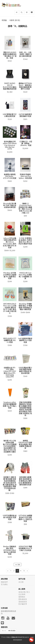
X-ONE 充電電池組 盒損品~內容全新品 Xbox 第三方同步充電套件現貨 (25, 241)
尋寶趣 (4, 20)
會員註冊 (22, 592)
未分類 (21, 582)
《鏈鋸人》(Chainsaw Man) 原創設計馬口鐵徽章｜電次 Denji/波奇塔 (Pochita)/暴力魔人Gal (25, 208)
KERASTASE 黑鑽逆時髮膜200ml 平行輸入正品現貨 (25, 548)
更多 (18, 565)
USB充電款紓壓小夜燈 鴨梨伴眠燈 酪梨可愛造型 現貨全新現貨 (25, 370)
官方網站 (4, 584)
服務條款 (22, 597)
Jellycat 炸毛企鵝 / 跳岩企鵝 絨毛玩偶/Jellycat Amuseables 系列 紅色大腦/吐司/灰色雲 (10, 243)
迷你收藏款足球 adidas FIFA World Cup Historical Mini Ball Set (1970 (10, 145)
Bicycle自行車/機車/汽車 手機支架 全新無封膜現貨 (10, 205)
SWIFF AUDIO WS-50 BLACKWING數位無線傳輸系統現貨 (10, 86)
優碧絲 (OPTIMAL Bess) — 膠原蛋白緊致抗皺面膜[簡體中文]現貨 (25, 86)
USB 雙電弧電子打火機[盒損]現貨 (10, 115)
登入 (28, 592)
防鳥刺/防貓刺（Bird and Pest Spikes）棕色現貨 (25, 176)
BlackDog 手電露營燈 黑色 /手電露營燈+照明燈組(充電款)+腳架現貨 (25, 307)
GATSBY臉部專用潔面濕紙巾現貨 (25, 115)
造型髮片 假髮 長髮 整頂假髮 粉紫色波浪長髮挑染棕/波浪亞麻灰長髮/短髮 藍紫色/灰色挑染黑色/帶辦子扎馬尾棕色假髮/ (10, 484)
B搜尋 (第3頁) (15, 20)
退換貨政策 (23, 602)
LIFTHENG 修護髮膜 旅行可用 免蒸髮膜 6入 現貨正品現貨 (25, 518)
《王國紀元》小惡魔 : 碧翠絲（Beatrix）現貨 (25, 143)
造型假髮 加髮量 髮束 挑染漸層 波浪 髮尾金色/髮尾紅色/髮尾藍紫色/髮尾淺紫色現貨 (25, 481)
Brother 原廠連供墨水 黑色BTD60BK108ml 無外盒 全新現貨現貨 (10, 550)
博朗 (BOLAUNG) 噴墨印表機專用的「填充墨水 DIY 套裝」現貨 (10, 55)
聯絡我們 (4, 582)
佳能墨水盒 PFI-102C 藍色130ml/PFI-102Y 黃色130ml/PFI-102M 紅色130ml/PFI (10, 372)
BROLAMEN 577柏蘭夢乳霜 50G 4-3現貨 (10, 340)
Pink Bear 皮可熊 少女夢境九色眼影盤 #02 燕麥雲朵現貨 (10, 276)
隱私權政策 (23, 599)
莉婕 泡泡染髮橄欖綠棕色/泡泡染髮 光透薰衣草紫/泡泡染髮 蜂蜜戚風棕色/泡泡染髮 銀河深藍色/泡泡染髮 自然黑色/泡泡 (25, 409)
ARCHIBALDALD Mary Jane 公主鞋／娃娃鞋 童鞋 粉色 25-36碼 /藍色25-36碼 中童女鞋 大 (10, 308)
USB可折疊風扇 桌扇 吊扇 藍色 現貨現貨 (10, 517)
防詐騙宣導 (23, 604)
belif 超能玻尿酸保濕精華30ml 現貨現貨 (25, 340)
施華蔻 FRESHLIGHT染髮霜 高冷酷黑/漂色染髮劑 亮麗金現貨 (25, 444)
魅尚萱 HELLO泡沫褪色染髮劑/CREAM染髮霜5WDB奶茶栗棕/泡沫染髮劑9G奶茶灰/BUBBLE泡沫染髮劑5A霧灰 (10, 446)
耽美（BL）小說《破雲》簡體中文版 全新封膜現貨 (25, 54)
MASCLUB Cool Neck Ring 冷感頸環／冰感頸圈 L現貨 (25, 276)
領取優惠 (12, 631)
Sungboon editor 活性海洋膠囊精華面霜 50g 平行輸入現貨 (10, 405)
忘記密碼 (22, 594)
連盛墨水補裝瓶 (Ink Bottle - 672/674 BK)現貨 (10, 176)
